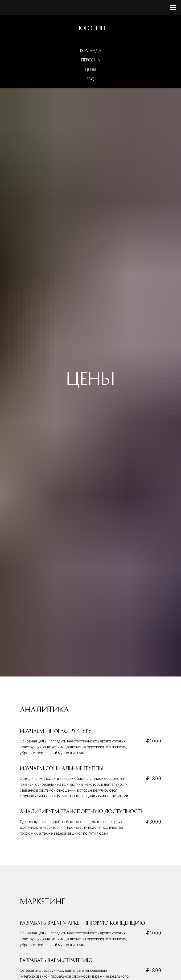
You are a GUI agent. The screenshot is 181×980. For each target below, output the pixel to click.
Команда (91, 51)
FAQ (90, 79)
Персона (91, 60)
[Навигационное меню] (173, 8)
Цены (90, 69)
